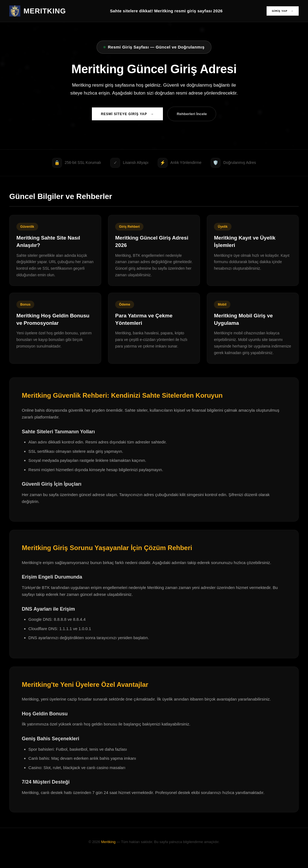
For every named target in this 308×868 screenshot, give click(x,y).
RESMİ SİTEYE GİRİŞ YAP (124, 115)
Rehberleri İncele (195, 115)
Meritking (108, 854)
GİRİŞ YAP (281, 11)
